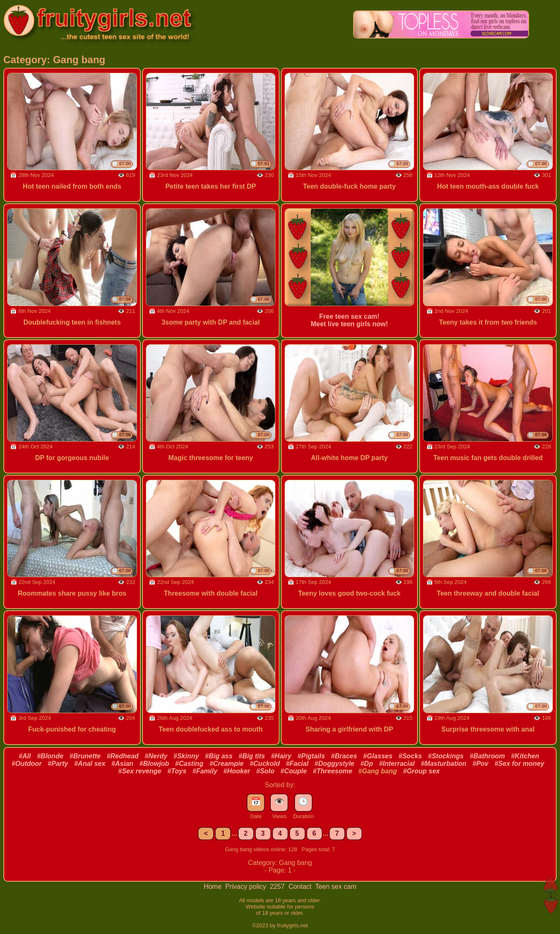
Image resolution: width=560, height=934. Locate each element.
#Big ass (219, 756)
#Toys (177, 771)
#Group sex (421, 771)
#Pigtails (311, 756)
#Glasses (378, 756)
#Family (205, 771)
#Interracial (397, 764)
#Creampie (227, 764)
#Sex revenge (140, 771)
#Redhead (122, 756)
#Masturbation (444, 764)
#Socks (410, 756)
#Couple (294, 771)
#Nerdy (156, 756)
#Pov (481, 764)
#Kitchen (525, 756)
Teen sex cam (336, 887)
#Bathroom (487, 756)
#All (25, 756)
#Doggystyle (335, 764)
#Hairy (281, 756)
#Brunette (85, 756)
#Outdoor (27, 764)
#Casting (189, 764)
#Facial (297, 764)
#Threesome (333, 771)
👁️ (279, 801)
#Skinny (186, 756)
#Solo (265, 771)
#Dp (367, 764)
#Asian (122, 764)
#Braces (344, 756)
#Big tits (252, 756)
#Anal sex (90, 764)
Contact (301, 887)
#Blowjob (154, 764)
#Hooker (237, 771)
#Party (58, 764)
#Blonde (50, 756)
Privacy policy (247, 887)
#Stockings (446, 756)
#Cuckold (265, 764)
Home (213, 887)
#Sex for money (519, 764)
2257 (278, 887)
